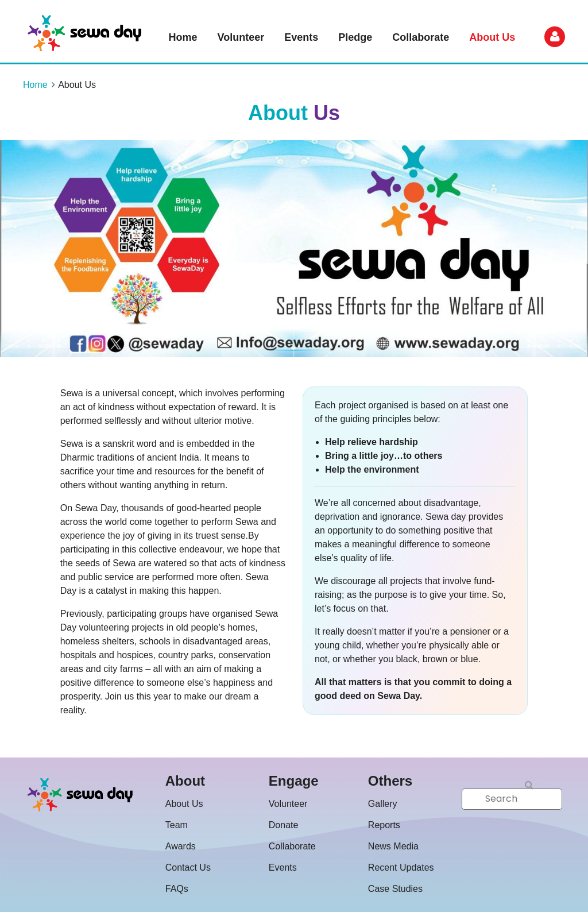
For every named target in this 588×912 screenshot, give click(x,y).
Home (35, 85)
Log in (555, 37)
